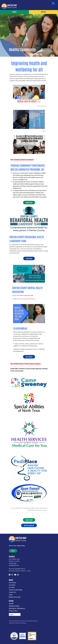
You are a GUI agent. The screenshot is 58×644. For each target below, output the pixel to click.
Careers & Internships (16, 590)
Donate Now (29, 203)
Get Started (29, 357)
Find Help (44, 12)
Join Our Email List (29, 525)
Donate (14, 12)
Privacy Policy (13, 611)
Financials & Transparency (17, 608)
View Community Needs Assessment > (23, 160)
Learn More (29, 258)
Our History (12, 582)
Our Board (12, 585)
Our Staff (12, 587)
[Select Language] (15, 614)
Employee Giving (14, 606)
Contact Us (12, 592)
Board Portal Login (15, 597)
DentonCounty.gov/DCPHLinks (26, 299)
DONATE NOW (29, 520)
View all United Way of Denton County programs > (26, 364)
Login (11, 595)
